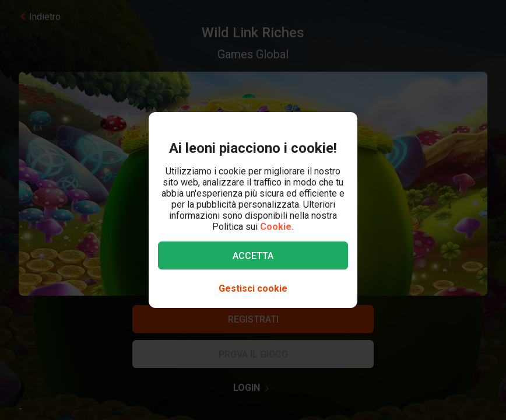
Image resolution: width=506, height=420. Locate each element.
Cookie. (277, 227)
